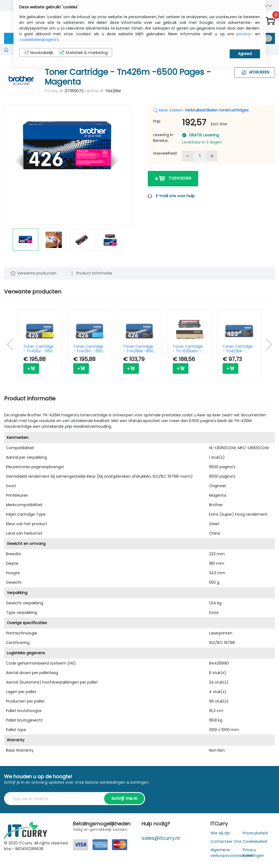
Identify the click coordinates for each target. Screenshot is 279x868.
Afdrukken (255, 72)
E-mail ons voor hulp (175, 196)
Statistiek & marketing (83, 53)
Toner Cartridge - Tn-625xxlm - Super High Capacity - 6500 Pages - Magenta (189, 349)
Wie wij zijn (220, 833)
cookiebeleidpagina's (39, 40)
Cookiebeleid (255, 841)
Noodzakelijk (39, 53)
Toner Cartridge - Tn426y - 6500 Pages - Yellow (39, 349)
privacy (243, 34)
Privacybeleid (255, 833)
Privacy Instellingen (253, 853)
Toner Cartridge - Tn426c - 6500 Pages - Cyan (89, 349)
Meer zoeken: (201, 110)
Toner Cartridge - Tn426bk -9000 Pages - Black (139, 349)
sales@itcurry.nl (161, 838)
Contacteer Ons (226, 841)
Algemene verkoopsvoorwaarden (231, 853)
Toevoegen (173, 179)
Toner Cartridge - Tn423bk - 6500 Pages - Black (238, 349)
